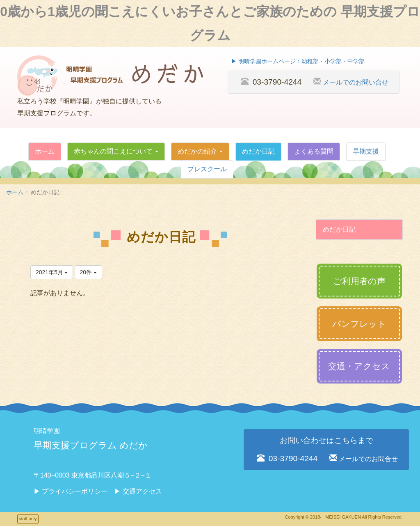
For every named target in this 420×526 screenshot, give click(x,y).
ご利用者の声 (359, 281)
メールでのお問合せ (368, 459)
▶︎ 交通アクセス (138, 491)
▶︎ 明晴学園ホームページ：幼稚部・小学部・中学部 (298, 61)
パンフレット (359, 324)
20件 (88, 272)
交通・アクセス (359, 366)
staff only (28, 519)
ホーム (15, 192)
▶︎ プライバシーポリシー (71, 491)
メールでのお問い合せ (356, 82)
